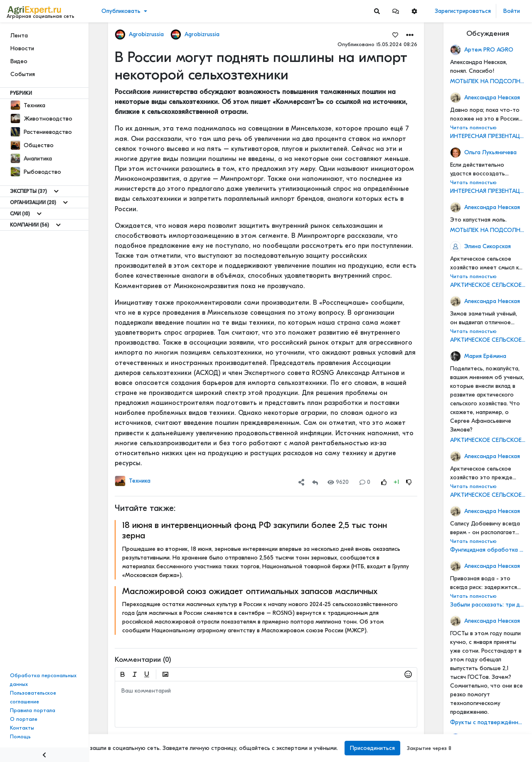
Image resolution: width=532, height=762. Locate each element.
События (23, 74)
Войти (512, 11)
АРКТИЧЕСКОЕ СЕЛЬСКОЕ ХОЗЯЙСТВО (488, 285)
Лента (19, 36)
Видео (19, 61)
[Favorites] (395, 35)
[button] (396, 11)
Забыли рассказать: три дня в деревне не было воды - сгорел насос (488, 605)
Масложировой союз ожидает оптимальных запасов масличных (250, 591)
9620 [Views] (338, 482)
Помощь (20, 737)
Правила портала (33, 710)
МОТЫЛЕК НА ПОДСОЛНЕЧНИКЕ (488, 81)
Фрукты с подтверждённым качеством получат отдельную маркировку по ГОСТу (488, 722)
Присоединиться (372, 748)
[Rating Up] (384, 482)
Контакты (22, 728)
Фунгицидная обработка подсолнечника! (488, 550)
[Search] (377, 11)
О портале (24, 719)
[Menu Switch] (44, 755)
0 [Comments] (365, 482)
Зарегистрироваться (463, 11)
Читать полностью (473, 128)
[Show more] (56, 191)
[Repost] (315, 482)
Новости (22, 48)
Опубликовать (121, 11)
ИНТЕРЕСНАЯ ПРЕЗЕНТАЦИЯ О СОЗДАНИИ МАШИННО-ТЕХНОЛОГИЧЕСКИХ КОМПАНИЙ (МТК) (488, 136)
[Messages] (396, 11)
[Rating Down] (409, 482)
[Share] (301, 482)
